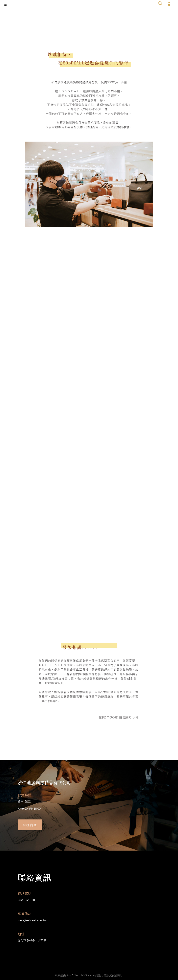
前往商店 (30, 825)
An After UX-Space (81, 975)
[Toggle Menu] (6, 5)
